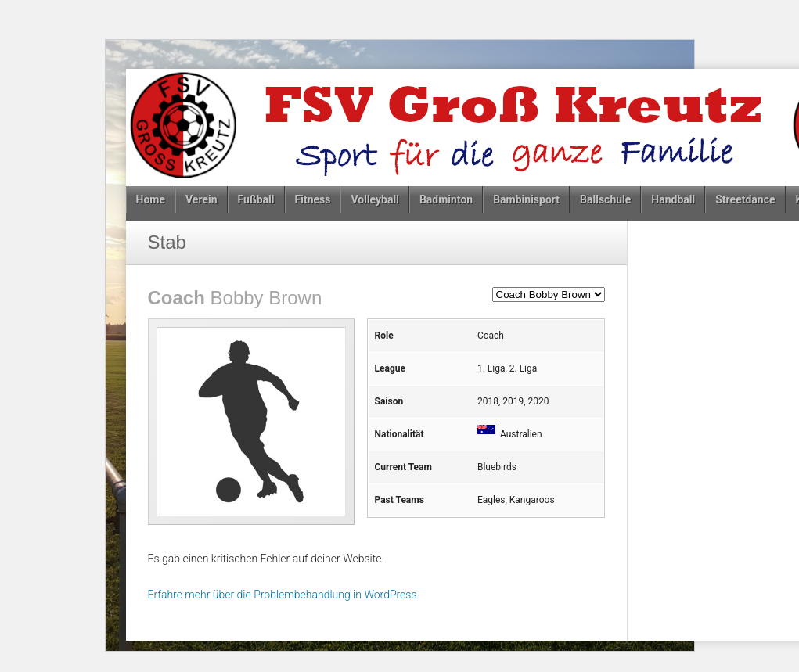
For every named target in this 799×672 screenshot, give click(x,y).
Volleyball (374, 199)
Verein (202, 199)
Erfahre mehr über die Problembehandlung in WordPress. (284, 595)
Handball (673, 199)
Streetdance (745, 199)
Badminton (446, 199)
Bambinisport (526, 199)
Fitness (313, 199)
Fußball (256, 199)
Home (151, 199)
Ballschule (605, 199)
